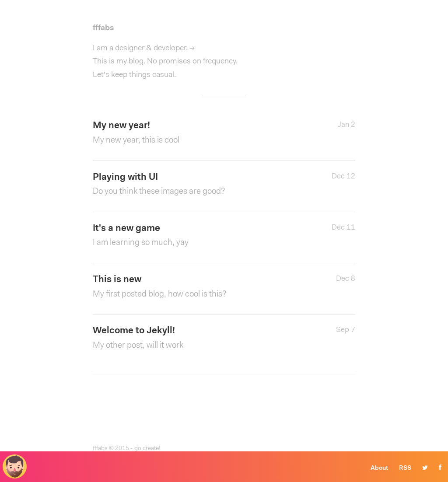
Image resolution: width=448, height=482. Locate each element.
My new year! (180, 134)
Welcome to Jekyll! (180, 339)
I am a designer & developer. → (144, 49)
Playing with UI (180, 186)
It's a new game (180, 237)
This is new (180, 288)
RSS (405, 468)
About (379, 468)
